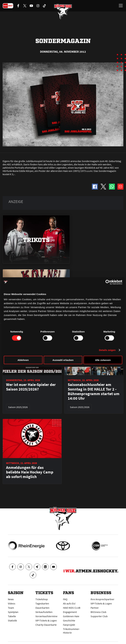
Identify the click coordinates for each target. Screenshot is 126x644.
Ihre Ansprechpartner (102, 599)
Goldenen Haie (71, 616)
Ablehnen (23, 360)
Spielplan (13, 612)
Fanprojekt (69, 625)
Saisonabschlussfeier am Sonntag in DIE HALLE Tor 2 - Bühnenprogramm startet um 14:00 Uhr (94, 392)
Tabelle (12, 616)
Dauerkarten (42, 608)
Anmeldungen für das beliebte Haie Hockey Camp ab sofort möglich (30, 472)
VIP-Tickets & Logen (46, 620)
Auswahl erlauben (63, 360)
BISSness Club (98, 612)
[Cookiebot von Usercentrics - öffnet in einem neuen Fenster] (108, 282)
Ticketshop (42, 599)
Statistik (12, 620)
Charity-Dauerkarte (46, 625)
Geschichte (69, 620)
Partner (95, 608)
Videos (12, 603)
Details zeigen (107, 350)
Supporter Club (99, 616)
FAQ (65, 599)
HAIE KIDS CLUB (72, 608)
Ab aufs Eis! (69, 603)
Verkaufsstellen (44, 612)
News (11, 599)
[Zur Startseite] (63, 11)
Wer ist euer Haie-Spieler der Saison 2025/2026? (31, 387)
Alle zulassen (103, 360)
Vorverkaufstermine (46, 616)
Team (11, 608)
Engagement (70, 612)
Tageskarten (42, 603)
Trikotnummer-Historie (71, 631)
